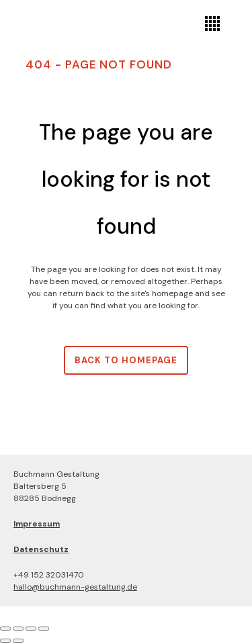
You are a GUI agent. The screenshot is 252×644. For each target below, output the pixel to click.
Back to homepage (126, 360)
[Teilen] (31, 629)
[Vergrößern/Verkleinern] (5, 629)
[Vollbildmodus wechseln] (18, 629)
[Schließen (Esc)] (44, 629)
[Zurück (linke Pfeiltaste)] (5, 641)
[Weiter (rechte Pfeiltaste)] (18, 641)
